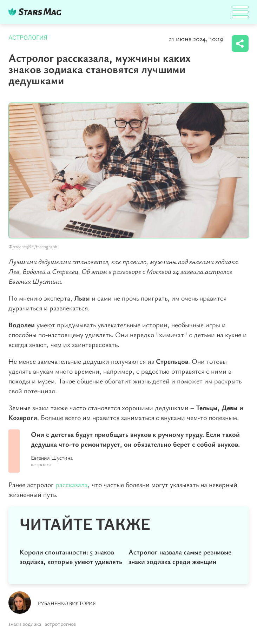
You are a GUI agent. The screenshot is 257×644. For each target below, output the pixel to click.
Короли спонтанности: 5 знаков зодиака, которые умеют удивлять (71, 557)
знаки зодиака (25, 624)
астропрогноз (60, 624)
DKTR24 (37, 12)
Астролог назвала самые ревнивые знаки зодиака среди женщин (180, 557)
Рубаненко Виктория (67, 603)
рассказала (72, 484)
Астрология (28, 38)
